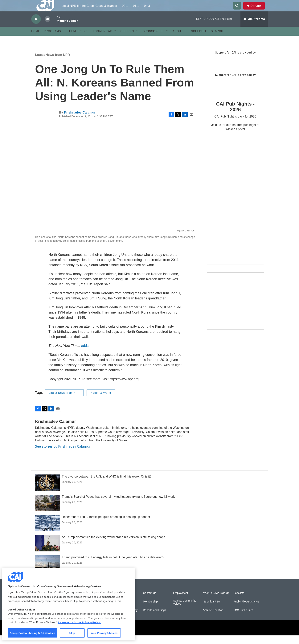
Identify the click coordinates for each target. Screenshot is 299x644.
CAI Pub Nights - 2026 (235, 115)
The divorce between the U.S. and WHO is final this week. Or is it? (107, 485)
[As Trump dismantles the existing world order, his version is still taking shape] (47, 552)
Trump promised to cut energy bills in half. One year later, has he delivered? (113, 566)
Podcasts (239, 602)
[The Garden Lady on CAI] (235, 180)
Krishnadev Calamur (80, 121)
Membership (150, 610)
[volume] (47, 28)
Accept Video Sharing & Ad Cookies (32, 633)
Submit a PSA (212, 610)
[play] (36, 28)
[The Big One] (235, 310)
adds (85, 354)
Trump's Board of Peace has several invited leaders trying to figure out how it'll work (118, 505)
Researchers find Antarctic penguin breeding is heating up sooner (106, 525)
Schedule (199, 40)
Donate (258, 10)
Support (128, 40)
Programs (52, 40)
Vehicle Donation (213, 619)
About (178, 40)
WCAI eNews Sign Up (216, 602)
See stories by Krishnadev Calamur (63, 455)
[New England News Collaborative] (235, 439)
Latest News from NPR (52, 63)
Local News (102, 40)
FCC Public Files (243, 619)
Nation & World (101, 401)
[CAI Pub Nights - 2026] (218, 101)
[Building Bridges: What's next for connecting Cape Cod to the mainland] (235, 374)
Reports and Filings (155, 619)
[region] (69, 604)
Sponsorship (154, 40)
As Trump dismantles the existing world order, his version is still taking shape (113, 546)
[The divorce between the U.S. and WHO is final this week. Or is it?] (47, 491)
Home (36, 40)
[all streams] (254, 28)
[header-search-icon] (239, 10)
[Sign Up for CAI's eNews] (235, 245)
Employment (181, 602)
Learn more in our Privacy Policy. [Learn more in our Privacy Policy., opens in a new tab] (80, 622)
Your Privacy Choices (104, 633)
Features (77, 40)
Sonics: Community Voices (185, 611)
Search (217, 40)
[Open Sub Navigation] (64, 40)
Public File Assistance (246, 610)
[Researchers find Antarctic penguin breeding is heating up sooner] (47, 532)
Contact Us (150, 602)
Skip (72, 633)
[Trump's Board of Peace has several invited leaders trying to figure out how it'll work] (47, 511)
